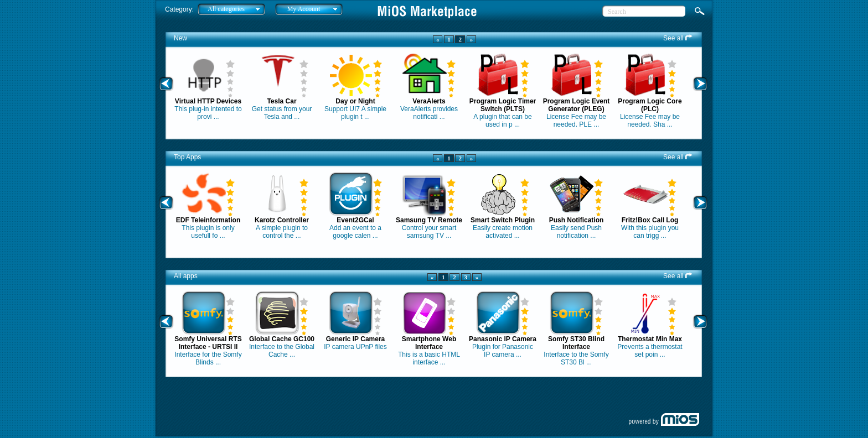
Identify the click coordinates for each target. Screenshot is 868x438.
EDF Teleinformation (208, 220)
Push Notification (577, 220)
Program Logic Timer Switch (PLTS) (503, 105)
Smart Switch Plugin (503, 220)
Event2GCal (355, 220)
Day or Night (355, 101)
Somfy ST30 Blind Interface (576, 343)
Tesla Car (281, 101)
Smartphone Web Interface (429, 343)
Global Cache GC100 (282, 339)
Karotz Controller (282, 220)
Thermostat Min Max (650, 339)
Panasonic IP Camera (503, 339)
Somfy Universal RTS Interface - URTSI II (208, 343)
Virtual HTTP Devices (208, 101)
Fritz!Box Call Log (650, 220)
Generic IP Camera (356, 339)
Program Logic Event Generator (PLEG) (577, 105)
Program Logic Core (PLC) (650, 105)
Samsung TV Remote (429, 220)
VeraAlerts (429, 101)
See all (678, 38)
